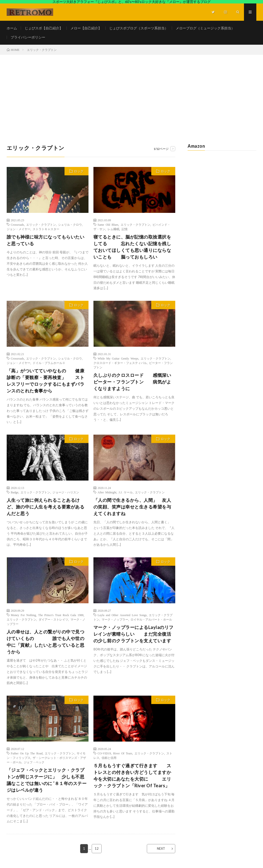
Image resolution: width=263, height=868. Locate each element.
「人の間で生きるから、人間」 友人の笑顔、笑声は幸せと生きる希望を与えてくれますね (132, 507)
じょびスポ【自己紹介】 (44, 28)
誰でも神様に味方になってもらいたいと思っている (46, 240)
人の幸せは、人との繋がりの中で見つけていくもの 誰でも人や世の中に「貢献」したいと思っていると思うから (46, 642)
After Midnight (107, 492)
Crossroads (17, 224)
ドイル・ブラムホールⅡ (49, 363)
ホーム (12, 28)
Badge (15, 492)
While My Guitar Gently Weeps (118, 358)
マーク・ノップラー (115, 619)
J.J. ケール (126, 492)
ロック (79, 171)
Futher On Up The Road (27, 753)
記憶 (125, 229)
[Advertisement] (131, 92)
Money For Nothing (23, 615)
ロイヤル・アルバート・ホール (151, 619)
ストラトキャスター (46, 229)
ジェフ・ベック (34, 762)
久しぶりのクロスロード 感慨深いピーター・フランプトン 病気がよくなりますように (132, 382)
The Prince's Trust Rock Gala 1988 (61, 615)
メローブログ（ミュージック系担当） (205, 28)
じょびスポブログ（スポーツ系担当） (139, 28)
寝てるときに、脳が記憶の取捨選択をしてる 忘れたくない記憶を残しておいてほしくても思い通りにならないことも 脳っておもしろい (132, 247)
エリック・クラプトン (41, 224)
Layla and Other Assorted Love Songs (122, 615)
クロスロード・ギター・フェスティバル (120, 363)
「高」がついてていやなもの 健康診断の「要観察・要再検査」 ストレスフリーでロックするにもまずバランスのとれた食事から (46, 381)
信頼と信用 (109, 758)
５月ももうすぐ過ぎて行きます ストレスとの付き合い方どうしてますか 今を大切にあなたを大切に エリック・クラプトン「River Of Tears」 (134, 776)
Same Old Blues (108, 224)
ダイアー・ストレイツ (53, 619)
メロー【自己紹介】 (86, 28)
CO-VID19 (104, 753)
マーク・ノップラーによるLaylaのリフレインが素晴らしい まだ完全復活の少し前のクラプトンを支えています (133, 634)
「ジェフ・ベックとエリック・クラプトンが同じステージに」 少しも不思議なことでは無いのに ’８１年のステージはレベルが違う (47, 780)
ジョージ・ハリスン (66, 492)
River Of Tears (123, 753)
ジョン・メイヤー (19, 229)
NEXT (161, 848)
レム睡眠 (113, 229)
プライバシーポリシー (28, 37)
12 (97, 848)
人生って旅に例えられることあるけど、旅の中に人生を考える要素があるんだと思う (46, 507)
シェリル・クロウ (70, 224)
